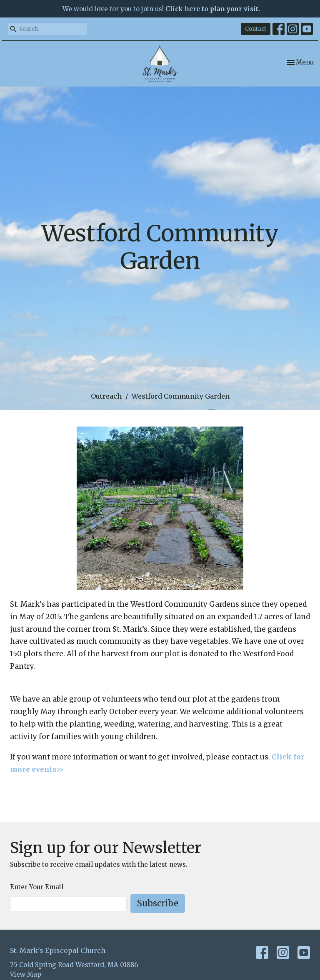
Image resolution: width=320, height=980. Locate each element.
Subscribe (158, 903)
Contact (256, 29)
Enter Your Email (37, 887)
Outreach (106, 396)
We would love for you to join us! (161, 9)
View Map (26, 974)
